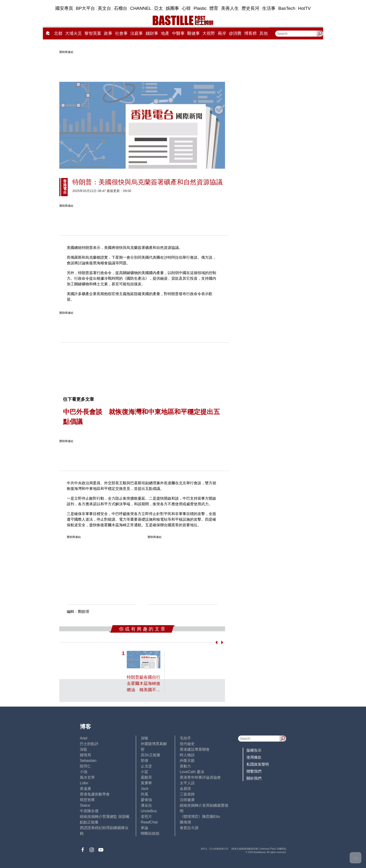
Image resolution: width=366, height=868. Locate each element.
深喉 (144, 738)
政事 (108, 33)
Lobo (84, 783)
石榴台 (121, 8)
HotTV (304, 8)
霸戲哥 (146, 777)
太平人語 (187, 783)
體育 (214, 8)
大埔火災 (74, 33)
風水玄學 (87, 777)
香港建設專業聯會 (195, 749)
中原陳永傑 (89, 811)
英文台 (104, 8)
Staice (85, 805)
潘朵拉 (146, 805)
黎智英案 (93, 33)
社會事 (121, 33)
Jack (145, 789)
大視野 (209, 33)
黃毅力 (185, 766)
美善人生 (230, 8)
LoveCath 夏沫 (192, 772)
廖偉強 (146, 800)
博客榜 (250, 33)
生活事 (269, 8)
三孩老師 (187, 794)
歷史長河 (250, 8)
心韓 (186, 8)
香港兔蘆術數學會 (95, 794)
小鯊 (144, 772)
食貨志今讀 (189, 828)
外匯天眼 (187, 761)
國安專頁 (64, 8)
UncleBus (149, 811)
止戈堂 (146, 766)
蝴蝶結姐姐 (150, 833)
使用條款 (254, 757)
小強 (84, 772)
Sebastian (88, 761)
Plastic (200, 8)
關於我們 (254, 778)
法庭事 (137, 33)
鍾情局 (85, 755)
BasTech (287, 8)
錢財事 (152, 33)
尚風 (144, 794)
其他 (264, 33)
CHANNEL (141, 8)
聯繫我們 (254, 771)
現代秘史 (187, 744)
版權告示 (254, 750)
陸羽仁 (85, 766)
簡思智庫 (87, 800)
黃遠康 (85, 789)
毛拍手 (185, 738)
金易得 (185, 789)
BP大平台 (85, 8)
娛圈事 (172, 8)
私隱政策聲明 (258, 764)
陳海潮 (185, 822)
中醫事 (178, 33)
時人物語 (187, 755)
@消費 (235, 33)
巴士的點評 (89, 744)
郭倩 (144, 761)
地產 (165, 33)
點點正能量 (89, 822)
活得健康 (187, 800)
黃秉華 (146, 783)
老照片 (146, 817)
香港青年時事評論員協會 (200, 777)
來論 (144, 828)
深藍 (84, 749)
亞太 (158, 8)
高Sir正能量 (151, 755)
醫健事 (194, 33)
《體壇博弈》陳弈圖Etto (200, 817)
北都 (58, 33)
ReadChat (149, 822)
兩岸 (222, 33)
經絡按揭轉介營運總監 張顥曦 (105, 817)
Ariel (84, 738)
